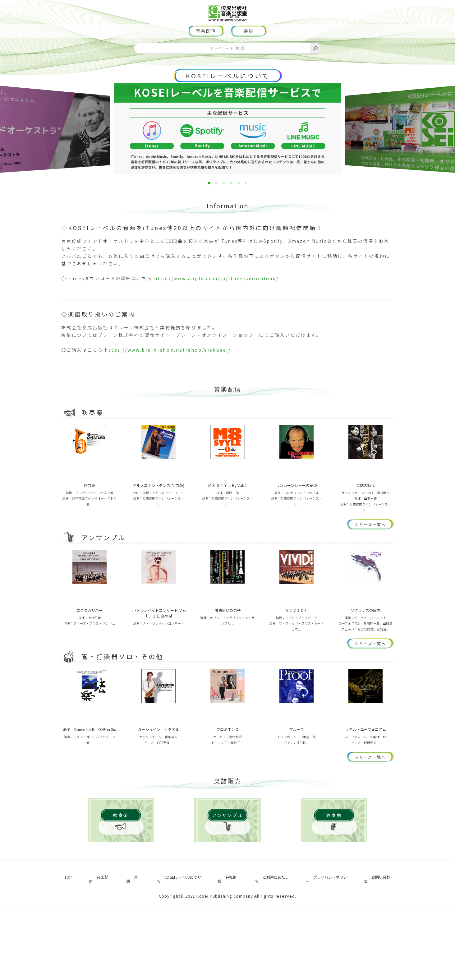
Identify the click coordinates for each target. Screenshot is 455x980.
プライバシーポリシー (326, 957)
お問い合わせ (381, 957)
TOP (64, 957)
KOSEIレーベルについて (228, 94)
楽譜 (249, 50)
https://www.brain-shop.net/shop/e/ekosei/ (168, 368)
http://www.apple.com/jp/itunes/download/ (216, 297)
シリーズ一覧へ (374, 549)
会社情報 (222, 957)
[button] (209, 202)
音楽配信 (206, 50)
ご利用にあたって (266, 957)
